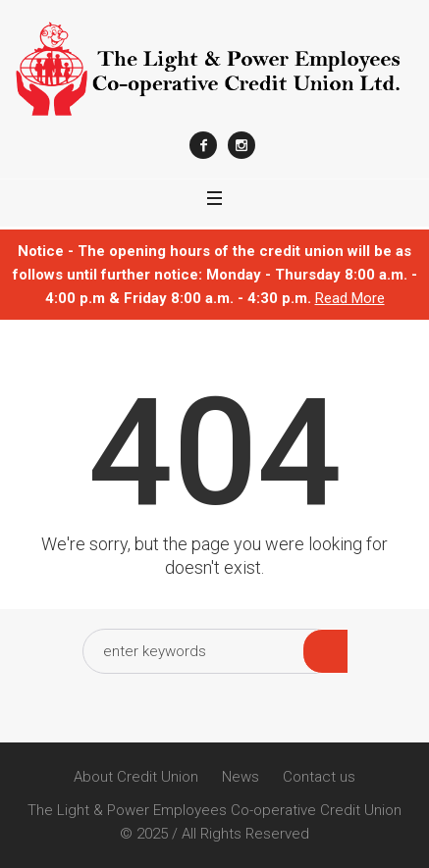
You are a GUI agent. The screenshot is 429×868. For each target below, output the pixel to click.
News (241, 777)
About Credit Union (136, 777)
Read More (350, 298)
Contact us (319, 777)
